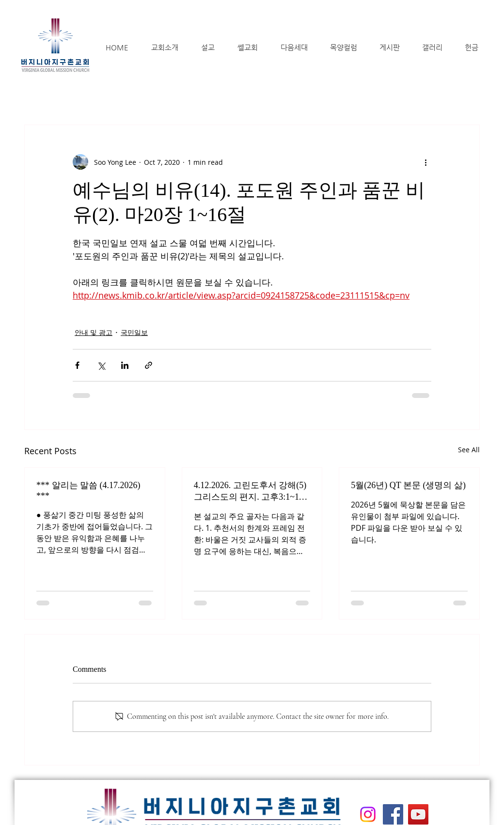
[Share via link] (149, 365)
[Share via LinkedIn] (125, 365)
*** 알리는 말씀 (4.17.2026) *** (88, 491)
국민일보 (134, 332)
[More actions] (425, 162)
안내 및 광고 (94, 332)
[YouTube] (418, 814)
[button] (165, 47)
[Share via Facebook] (77, 365)
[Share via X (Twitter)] (101, 365)
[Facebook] (393, 814)
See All (469, 450)
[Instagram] (368, 814)
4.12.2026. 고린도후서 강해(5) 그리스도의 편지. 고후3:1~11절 (250, 492)
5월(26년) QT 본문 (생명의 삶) (408, 485)
